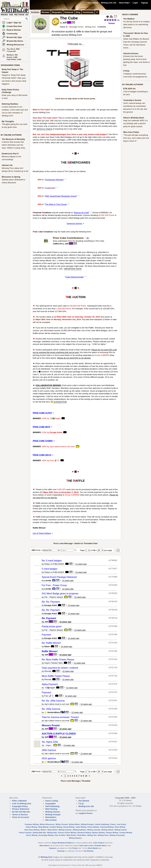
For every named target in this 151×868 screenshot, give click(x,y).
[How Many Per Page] (100, 550)
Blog (78, 12)
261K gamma (49, 758)
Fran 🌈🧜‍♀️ (54, 460)
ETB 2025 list (129, 89)
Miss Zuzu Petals (131, 132)
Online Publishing (102, 824)
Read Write (82, 835)
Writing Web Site (39, 833)
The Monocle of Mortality (13, 139)
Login (135, 3)
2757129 (113, 668)
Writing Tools (103, 835)
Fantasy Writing (112, 833)
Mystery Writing (98, 833)
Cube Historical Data (74, 277)
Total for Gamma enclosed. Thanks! (60, 717)
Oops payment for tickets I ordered (60, 668)
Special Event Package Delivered (59, 577)
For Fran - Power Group (54, 585)
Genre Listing (52, 801)
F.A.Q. (81, 804)
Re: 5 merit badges (52, 561)
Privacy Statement (21, 809)
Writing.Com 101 (109, 3)
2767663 (113, 585)
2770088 (113, 577)
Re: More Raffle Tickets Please (58, 660)
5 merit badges (50, 569)
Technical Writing (107, 827)
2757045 (113, 750)
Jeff (64, 23)
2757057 (113, 700)
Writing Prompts (53, 815)
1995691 (102, 27)
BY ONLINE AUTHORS (11, 135)
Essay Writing (69, 827)
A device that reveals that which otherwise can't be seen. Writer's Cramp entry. (14, 145)
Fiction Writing (32, 827)
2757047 (113, 742)
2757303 (113, 643)
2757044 (113, 758)
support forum (86, 813)
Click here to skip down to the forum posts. (75, 99)
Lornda (48, 580)
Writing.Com (90, 27)
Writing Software (79, 830)
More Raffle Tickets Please (56, 676)
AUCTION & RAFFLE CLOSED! (59, 734)
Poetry (113, 824)
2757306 (113, 634)
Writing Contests (65, 830)
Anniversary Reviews (54, 180)
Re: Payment (49, 618)
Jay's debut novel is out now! (62, 446)
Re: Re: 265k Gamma (53, 701)
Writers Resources (47, 824)
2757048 (113, 733)
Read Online (52, 830)
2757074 (113, 692)
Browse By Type (17, 37)
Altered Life (7, 165)
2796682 (113, 560)
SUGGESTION (60, 402)
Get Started (93, 3)
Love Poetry (122, 824)
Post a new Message (63, 543)
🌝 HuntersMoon (52, 712)
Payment (46, 635)
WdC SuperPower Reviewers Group (61, 196)
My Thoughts (8, 121)
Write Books (71, 835)
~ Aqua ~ (48, 745)
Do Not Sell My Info (21, 812)
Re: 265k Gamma (51, 709)
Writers (44, 830)
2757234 (113, 659)
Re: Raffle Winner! (51, 643)
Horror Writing (32, 835)
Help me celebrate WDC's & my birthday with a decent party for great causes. (136, 123)
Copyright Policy (20, 806)
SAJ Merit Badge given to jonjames (60, 594)
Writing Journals (94, 830)
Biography (57, 12)
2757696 (113, 626)
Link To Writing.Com (22, 804)
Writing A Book (107, 830)
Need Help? (124, 3)
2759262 (113, 593)
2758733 (113, 618)
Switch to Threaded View (86, 543)
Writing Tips (92, 835)
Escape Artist (56, 432)
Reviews (46, 12)
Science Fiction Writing (67, 833)
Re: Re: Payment (51, 602)
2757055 (113, 709)
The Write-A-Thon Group (56, 204)
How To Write (60, 835)
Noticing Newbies (10, 104)
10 (86, 776)
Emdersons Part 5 (10, 154)
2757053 (113, 725)
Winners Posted (51, 725)
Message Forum (76, 27)
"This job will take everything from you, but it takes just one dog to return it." (136, 138)
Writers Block (74, 824)
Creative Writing (56, 827)
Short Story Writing (32, 830)
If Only (126, 71)
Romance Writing (84, 833)
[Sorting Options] (51, 550)
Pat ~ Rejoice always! (54, 597)
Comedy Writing (126, 833)
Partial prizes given (52, 626)
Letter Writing (81, 827)
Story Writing (120, 827)
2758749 (113, 610)
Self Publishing (52, 806)
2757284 (113, 651)
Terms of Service (20, 815)
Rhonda (48, 671)
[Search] (67, 550)
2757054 (113, 717)
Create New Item (14, 26)
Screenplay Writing (46, 835)
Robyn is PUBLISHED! (54, 564)
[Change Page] (88, 550)
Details (112, 23)
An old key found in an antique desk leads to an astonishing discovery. (136, 24)
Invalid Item (50, 188)
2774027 (113, 569)
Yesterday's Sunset (132, 100)
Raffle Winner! (50, 651)
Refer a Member (19, 801)
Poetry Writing (93, 827)
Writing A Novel (121, 830)
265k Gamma (49, 750)
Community (17, 34)
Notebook (69, 12)
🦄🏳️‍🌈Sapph (55, 418)
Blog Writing (44, 827)
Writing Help (52, 833)
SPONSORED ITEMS (10, 65)
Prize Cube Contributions (68, 238)
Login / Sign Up (14, 23)
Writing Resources (17, 45)
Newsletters (51, 817)
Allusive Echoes (131, 53)
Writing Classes (53, 812)
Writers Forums (62, 824)
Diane (47, 646)
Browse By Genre (17, 41)
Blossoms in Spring (11, 177)
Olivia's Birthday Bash (134, 118)
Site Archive (51, 820)
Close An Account (20, 817)
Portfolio (35, 12)
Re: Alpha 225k (50, 742)
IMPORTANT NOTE (73, 269)
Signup (145, 3)
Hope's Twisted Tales (54, 663)
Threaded (86, 781)
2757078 (113, 684)
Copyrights (50, 804)
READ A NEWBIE (130, 14)
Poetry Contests (25, 833)
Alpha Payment (50, 684)
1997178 (58, 244)
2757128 (113, 676)
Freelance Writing (32, 824)
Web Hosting (51, 809)
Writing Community (117, 835)
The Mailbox (129, 19)
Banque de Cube (81, 213)
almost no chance (44, 129)
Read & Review (14, 30)
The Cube (69, 18)
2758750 (113, 601)
